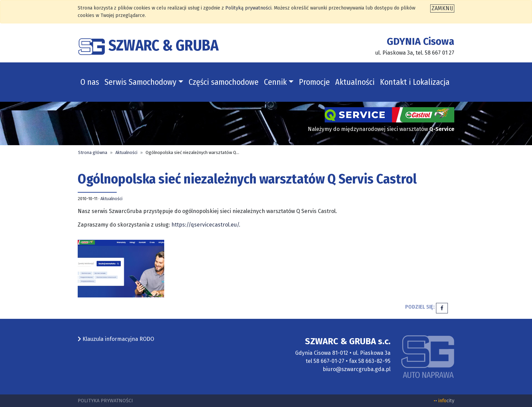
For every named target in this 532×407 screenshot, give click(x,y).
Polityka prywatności (105, 401)
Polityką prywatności (248, 8)
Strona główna (93, 152)
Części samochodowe (224, 82)
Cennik (275, 82)
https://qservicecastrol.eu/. (206, 225)
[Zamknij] (442, 8)
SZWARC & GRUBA (148, 45)
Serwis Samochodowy (140, 82)
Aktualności (355, 82)
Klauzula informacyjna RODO (116, 339)
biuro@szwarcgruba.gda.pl (357, 369)
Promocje (314, 82)
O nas (90, 82)
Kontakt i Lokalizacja (415, 82)
